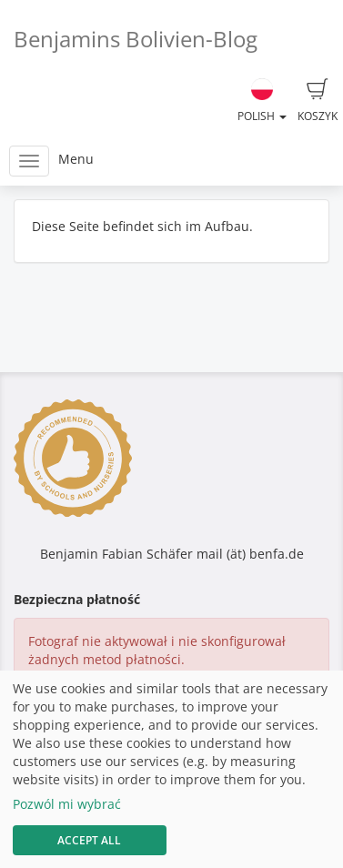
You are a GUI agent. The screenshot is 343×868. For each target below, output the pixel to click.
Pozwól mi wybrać (67, 804)
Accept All (89, 840)
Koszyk (318, 101)
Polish (262, 101)
